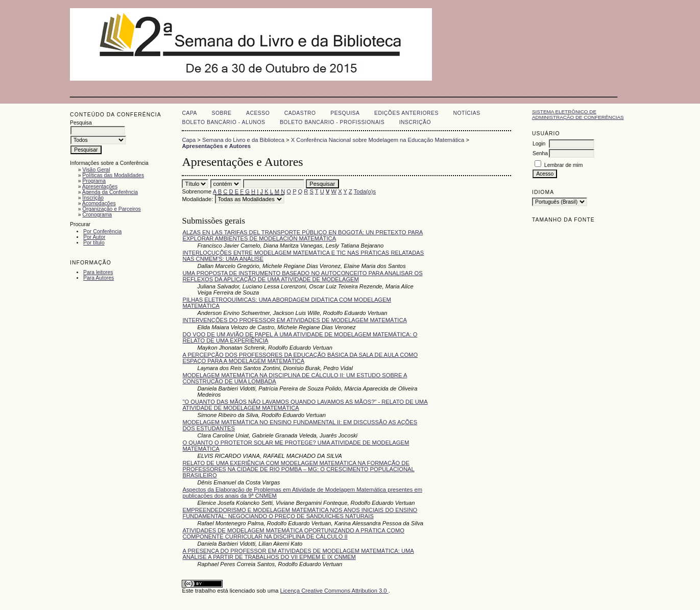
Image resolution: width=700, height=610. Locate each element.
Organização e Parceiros (111, 209)
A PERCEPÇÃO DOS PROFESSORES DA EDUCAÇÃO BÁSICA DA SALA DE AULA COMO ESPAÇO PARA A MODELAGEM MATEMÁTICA (300, 358)
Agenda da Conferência (110, 192)
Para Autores (99, 278)
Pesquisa (345, 113)
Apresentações (100, 187)
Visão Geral (96, 170)
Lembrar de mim (564, 165)
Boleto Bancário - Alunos (223, 122)
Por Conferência (102, 231)
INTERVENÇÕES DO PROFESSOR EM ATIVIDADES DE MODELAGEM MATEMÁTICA (294, 320)
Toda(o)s (365, 191)
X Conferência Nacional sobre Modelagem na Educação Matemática (378, 140)
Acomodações (99, 203)
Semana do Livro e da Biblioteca (243, 140)
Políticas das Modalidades (113, 175)
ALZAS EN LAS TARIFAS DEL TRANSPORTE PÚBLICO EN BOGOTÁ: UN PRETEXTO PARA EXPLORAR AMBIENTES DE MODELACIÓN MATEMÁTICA (303, 235)
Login (539, 144)
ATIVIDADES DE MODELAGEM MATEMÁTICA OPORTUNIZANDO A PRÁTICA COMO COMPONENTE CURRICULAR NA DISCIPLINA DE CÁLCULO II (293, 533)
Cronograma (97, 215)
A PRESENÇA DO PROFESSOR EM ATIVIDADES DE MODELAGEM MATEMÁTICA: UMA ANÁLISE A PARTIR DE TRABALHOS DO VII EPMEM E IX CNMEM (298, 554)
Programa (94, 181)
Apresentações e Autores (216, 146)
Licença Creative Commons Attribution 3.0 (334, 591)
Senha (540, 153)
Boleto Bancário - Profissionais (332, 122)
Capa (189, 113)
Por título (94, 243)
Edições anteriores (406, 113)
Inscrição (93, 198)
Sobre (222, 113)
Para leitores (98, 272)
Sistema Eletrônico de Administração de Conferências (578, 114)
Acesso (258, 113)
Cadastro (300, 113)
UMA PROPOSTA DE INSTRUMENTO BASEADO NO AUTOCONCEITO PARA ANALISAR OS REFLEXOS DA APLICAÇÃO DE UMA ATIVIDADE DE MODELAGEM (302, 276)
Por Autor (94, 237)
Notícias (466, 113)
